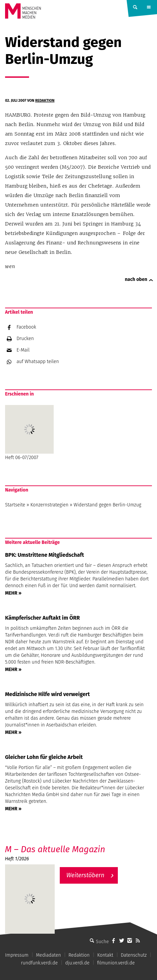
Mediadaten (49, 955)
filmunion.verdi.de (116, 963)
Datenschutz (134, 955)
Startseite (15, 505)
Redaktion (45, 101)
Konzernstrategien (49, 505)
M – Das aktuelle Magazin (55, 849)
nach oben (136, 279)
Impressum (17, 955)
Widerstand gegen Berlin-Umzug (107, 505)
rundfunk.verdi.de (39, 963)
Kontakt (105, 955)
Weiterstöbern (86, 875)
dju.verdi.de (77, 963)
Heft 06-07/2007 (29, 433)
